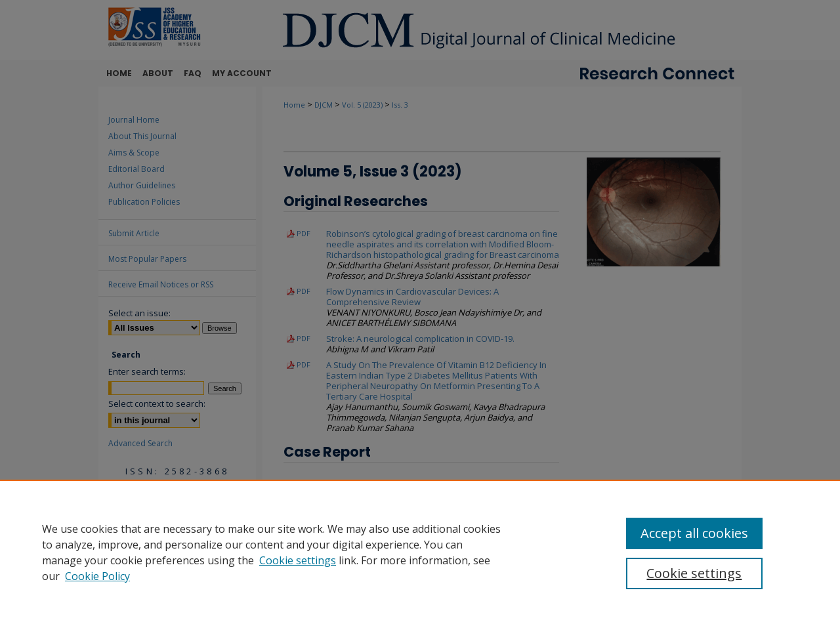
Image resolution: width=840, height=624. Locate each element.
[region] (420, 552)
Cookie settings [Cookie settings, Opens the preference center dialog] (694, 573)
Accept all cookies (694, 533)
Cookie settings (298, 560)
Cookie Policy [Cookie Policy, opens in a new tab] (97, 576)
